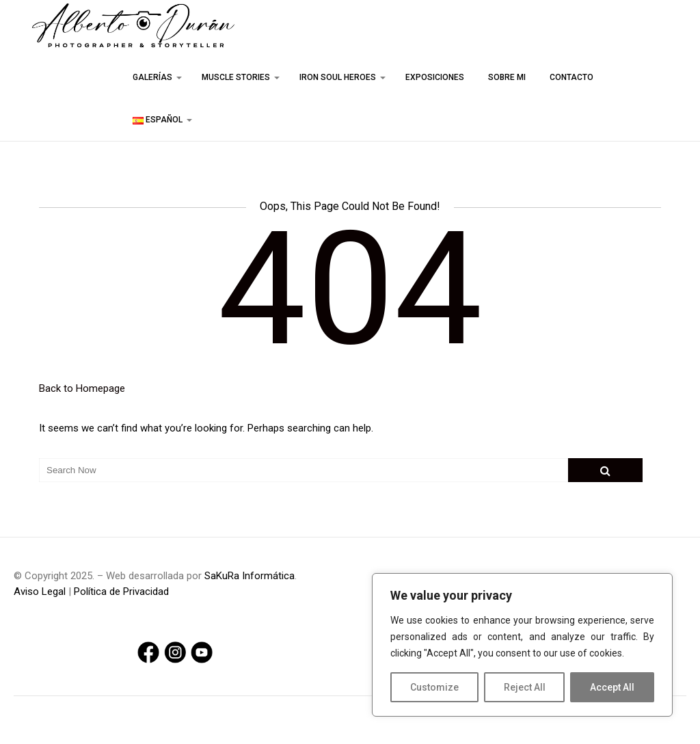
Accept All (612, 687)
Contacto (571, 77)
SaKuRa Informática (250, 576)
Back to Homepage (82, 388)
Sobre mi (507, 77)
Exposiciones (435, 77)
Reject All (525, 687)
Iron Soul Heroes (338, 77)
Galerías (152, 77)
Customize (434, 687)
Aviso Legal (40, 592)
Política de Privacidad (121, 592)
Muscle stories (236, 77)
